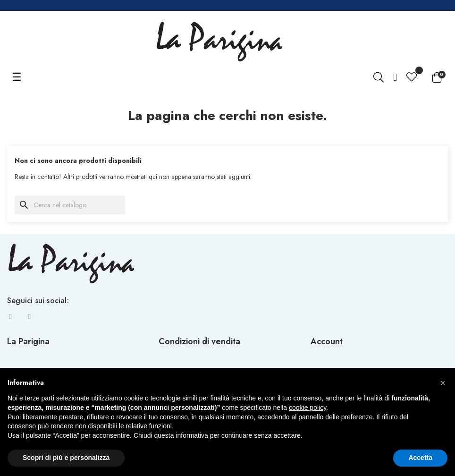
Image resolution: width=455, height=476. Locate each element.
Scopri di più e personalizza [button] (66, 458)
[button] (443, 383)
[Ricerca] (70, 205)
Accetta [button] (420, 458)
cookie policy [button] (308, 408)
